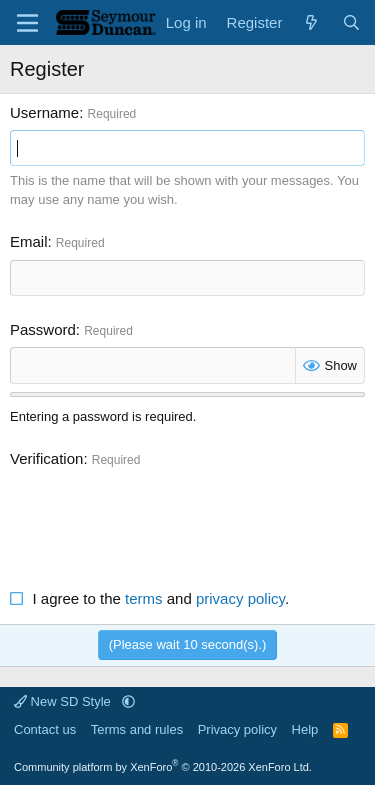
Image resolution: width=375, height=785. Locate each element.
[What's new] (311, 22)
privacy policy (240, 598)
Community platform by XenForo (163, 767)
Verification (46, 458)
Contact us (45, 729)
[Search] (351, 22)
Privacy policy (237, 729)
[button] (128, 701)
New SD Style (64, 701)
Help (305, 729)
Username (44, 112)
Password (43, 329)
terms (144, 598)
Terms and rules (137, 729)
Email (29, 241)
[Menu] (27, 23)
